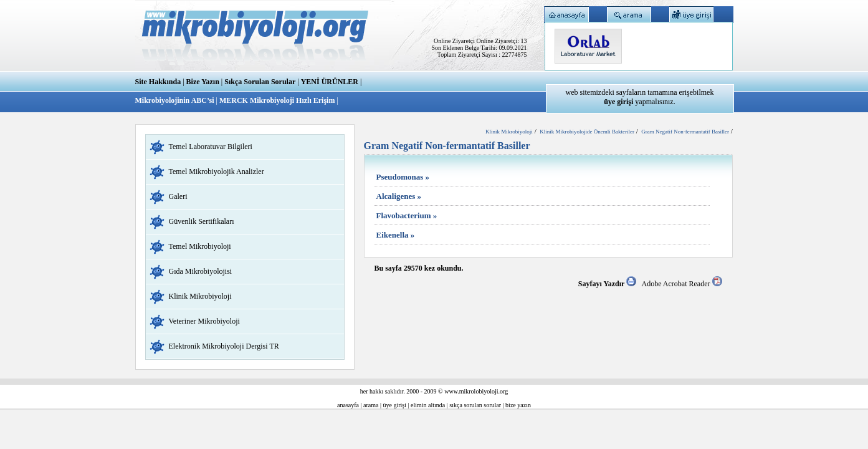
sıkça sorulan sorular (475, 405)
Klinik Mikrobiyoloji (200, 296)
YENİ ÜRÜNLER (330, 82)
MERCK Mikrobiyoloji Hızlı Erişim (277, 100)
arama (371, 405)
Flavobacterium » (407, 215)
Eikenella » (396, 235)
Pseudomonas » (403, 177)
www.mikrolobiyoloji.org (476, 391)
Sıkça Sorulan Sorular (260, 82)
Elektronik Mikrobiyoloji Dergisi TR (224, 346)
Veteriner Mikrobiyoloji (204, 321)
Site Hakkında (158, 82)
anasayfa (348, 405)
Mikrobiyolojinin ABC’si (176, 100)
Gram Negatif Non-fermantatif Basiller (685, 132)
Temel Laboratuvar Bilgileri (211, 147)
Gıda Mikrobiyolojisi (201, 271)
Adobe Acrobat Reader (682, 284)
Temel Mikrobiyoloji (200, 246)
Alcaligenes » (399, 196)
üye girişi (395, 405)
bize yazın (518, 405)
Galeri (178, 196)
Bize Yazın (203, 82)
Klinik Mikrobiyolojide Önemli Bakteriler (587, 132)
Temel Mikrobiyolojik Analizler (217, 171)
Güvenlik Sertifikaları (202, 221)
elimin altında (428, 405)
